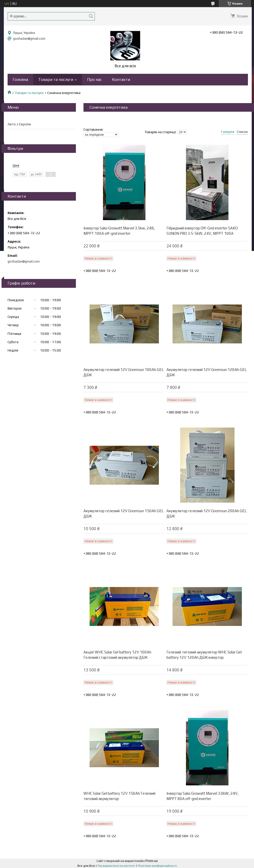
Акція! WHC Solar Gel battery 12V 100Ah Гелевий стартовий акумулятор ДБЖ (117, 655)
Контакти (121, 79)
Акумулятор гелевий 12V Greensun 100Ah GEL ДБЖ (124, 372)
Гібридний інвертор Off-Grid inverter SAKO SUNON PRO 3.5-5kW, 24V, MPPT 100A (202, 231)
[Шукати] (91, 16)
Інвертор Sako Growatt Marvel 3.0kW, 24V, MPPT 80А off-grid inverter (203, 796)
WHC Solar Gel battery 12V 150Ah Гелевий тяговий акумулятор (119, 796)
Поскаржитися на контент (117, 866)
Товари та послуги (56, 79)
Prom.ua (152, 861)
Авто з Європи (19, 124)
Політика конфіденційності (157, 866)
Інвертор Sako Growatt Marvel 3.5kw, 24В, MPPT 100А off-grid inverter (119, 231)
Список (242, 132)
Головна (20, 79)
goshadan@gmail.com (29, 39)
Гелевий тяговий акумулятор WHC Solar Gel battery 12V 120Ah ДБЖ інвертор (204, 655)
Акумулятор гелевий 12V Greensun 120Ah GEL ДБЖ (207, 372)
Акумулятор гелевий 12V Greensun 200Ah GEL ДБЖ (207, 513)
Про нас (94, 79)
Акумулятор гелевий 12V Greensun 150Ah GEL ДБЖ (124, 513)
